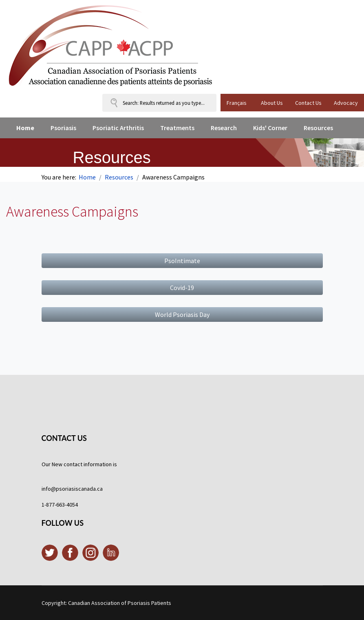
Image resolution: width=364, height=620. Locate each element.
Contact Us (308, 103)
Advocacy (346, 103)
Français (237, 103)
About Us (272, 103)
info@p (50, 489)
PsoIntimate (182, 261)
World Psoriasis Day (182, 314)
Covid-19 (182, 288)
